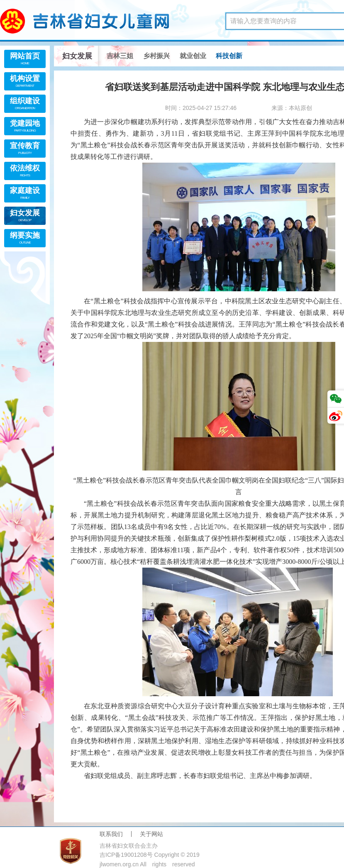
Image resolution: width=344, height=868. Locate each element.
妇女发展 (25, 216)
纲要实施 (25, 239)
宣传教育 (25, 149)
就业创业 (193, 56)
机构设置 (25, 82)
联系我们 (111, 834)
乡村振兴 (156, 56)
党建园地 (25, 127)
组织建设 (25, 104)
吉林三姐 (120, 56)
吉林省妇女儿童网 (95, 21)
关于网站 (151, 834)
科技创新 (229, 56)
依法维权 (25, 172)
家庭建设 (25, 194)
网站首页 (25, 60)
